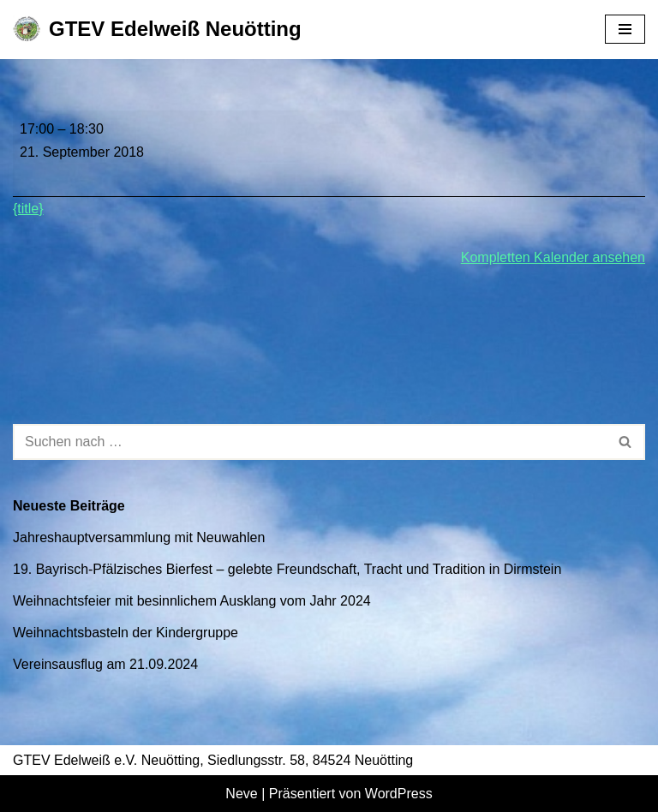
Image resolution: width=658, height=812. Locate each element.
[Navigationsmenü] (625, 29)
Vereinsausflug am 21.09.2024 (105, 664)
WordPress (399, 794)
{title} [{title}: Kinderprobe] (28, 209)
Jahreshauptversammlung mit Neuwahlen (139, 537)
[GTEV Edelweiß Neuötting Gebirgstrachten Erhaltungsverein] (157, 30)
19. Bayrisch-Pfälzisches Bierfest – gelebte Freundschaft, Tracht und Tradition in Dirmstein (287, 569)
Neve (241, 794)
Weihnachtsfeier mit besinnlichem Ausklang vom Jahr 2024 (192, 601)
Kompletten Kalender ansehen (553, 257)
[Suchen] (310, 442)
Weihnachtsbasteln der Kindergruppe (126, 633)
